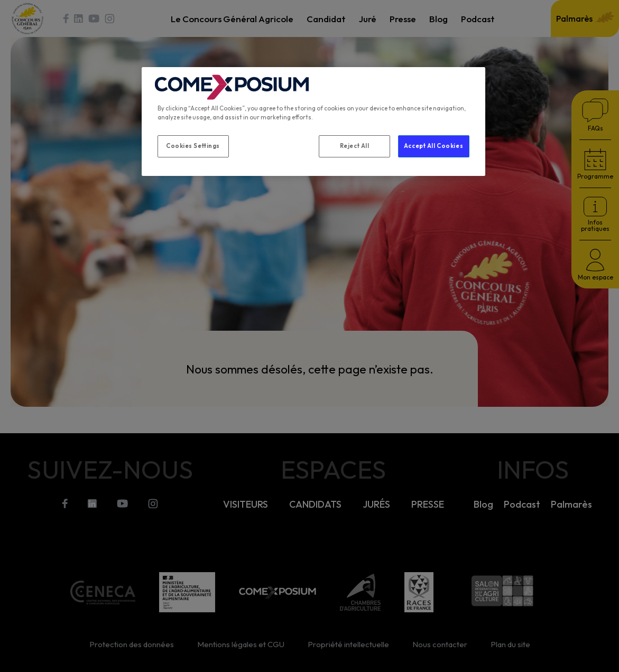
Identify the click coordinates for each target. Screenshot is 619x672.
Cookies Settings (193, 146)
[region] (313, 122)
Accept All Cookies (433, 146)
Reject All (355, 146)
